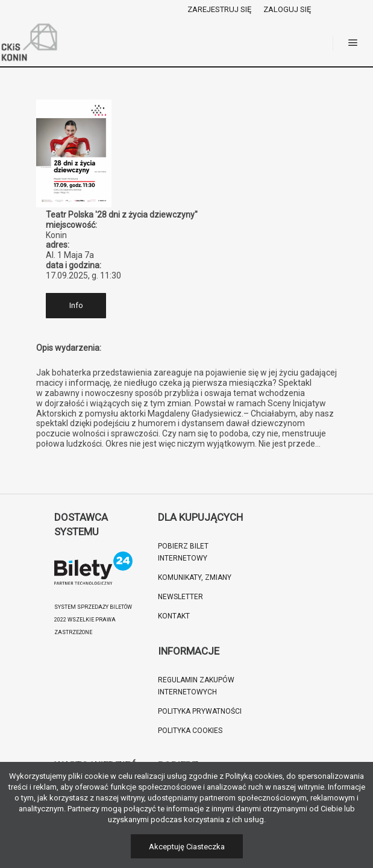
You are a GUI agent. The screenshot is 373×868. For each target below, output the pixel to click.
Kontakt (174, 616)
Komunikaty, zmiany (195, 577)
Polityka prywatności (200, 711)
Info (76, 305)
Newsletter (180, 597)
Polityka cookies (190, 731)
